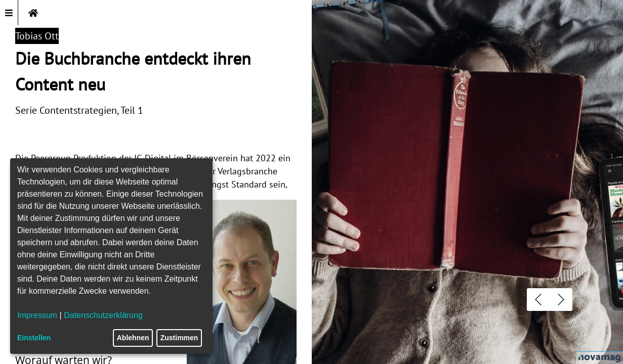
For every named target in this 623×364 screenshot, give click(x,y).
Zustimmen (179, 338)
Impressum (37, 315)
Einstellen (34, 338)
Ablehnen (133, 338)
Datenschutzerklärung (103, 315)
